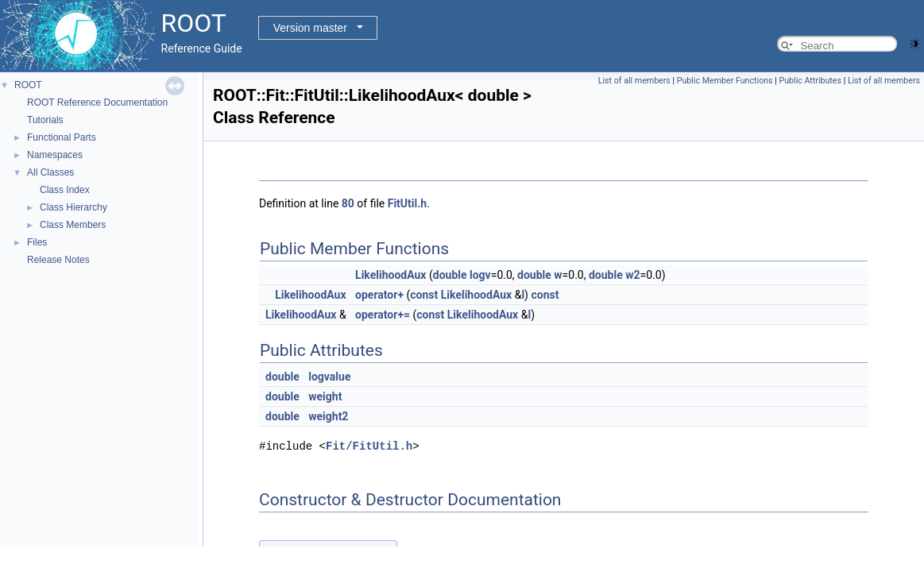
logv (480, 275)
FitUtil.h (407, 203)
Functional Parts (62, 137)
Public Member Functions (725, 81)
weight (325, 396)
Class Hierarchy (73, 207)
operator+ (379, 295)
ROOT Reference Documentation (97, 102)
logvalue (329, 377)
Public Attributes (810, 81)
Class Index (65, 190)
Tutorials (45, 120)
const (424, 295)
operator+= (383, 315)
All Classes (50, 172)
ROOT (28, 85)
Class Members (73, 225)
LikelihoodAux (390, 275)
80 (348, 203)
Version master (310, 28)
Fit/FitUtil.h (369, 446)
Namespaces (55, 155)
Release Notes (58, 260)
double (450, 275)
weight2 (328, 416)
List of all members (634, 81)
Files (37, 242)
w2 (632, 275)
